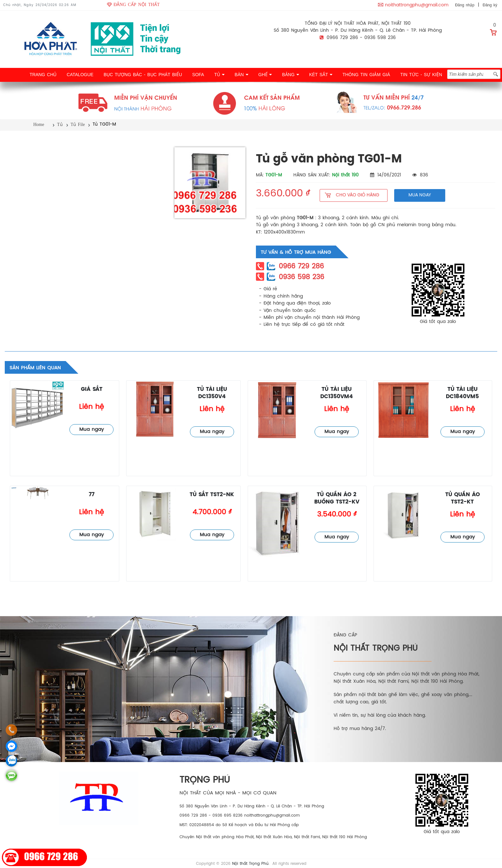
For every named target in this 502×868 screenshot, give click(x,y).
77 (92, 495)
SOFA (198, 75)
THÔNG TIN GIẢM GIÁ (366, 75)
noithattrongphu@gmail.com (417, 5)
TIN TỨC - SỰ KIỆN (421, 75)
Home (39, 125)
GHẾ (265, 75)
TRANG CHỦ (43, 75)
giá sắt (92, 389)
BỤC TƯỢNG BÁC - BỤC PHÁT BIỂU (143, 75)
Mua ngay (91, 430)
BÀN (241, 75)
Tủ (60, 125)
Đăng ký (490, 5)
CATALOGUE (80, 75)
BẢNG (290, 75)
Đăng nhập (465, 5)
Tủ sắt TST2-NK (212, 495)
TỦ (219, 75)
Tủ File (78, 125)
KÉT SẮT (321, 75)
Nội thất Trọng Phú (250, 864)
